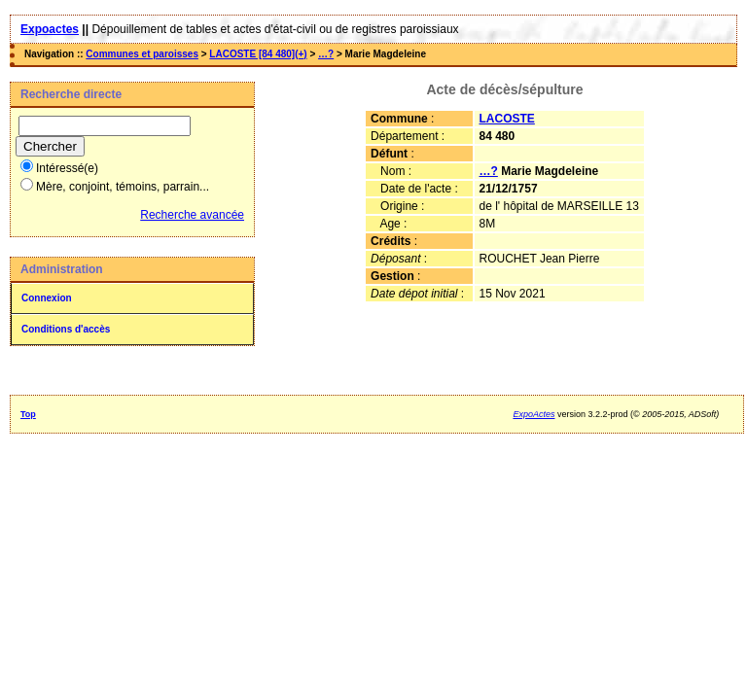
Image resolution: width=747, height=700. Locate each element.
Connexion (47, 298)
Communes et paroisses (142, 54)
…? (326, 54)
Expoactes (50, 29)
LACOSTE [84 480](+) (258, 54)
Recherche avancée (192, 215)
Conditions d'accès (66, 329)
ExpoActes (534, 414)
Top (28, 414)
